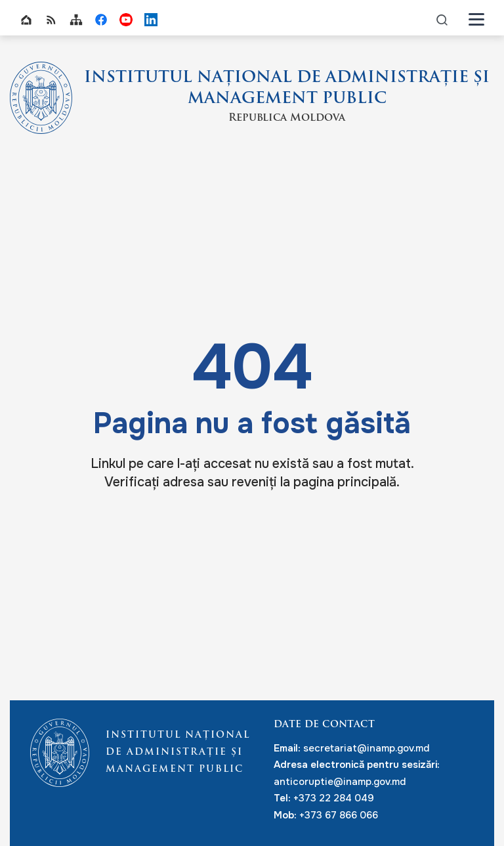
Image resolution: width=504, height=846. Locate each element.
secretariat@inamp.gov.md (366, 748)
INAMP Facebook (101, 20)
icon (442, 19)
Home (26, 20)
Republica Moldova (287, 118)
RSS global (51, 20)
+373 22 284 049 (334, 798)
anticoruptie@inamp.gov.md (340, 782)
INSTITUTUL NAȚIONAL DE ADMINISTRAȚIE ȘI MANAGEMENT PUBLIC (287, 89)
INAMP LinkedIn (151, 20)
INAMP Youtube (126, 20)
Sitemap (76, 20)
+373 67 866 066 (339, 815)
